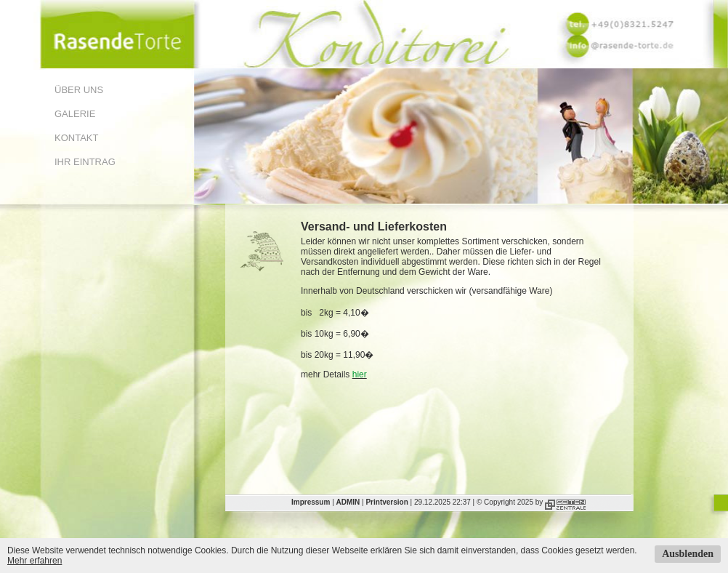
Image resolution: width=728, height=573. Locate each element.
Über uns (79, 90)
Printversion (387, 502)
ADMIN (348, 502)
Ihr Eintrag (85, 162)
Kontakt (76, 138)
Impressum (311, 502)
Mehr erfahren (35, 561)
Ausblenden (688, 554)
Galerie (75, 114)
